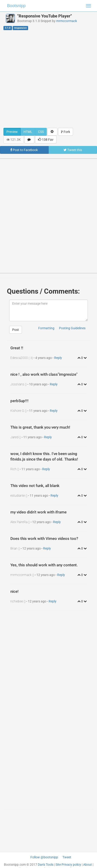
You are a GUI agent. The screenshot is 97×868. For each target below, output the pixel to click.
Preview (12, 132)
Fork (66, 132)
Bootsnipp (16, 6)
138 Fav (46, 140)
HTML (28, 132)
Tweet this (73, 150)
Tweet (67, 857)
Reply (58, 358)
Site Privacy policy (68, 865)
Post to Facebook (24, 150)
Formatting (46, 328)
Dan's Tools (46, 865)
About (88, 865)
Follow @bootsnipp (44, 857)
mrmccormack (67, 21)
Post (16, 330)
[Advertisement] (47, 79)
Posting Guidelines (72, 328)
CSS (41, 132)
